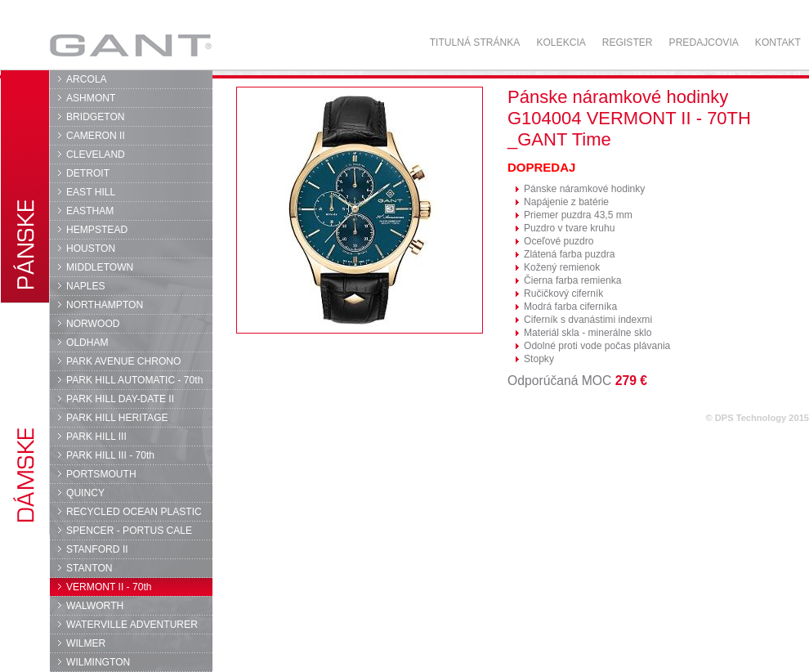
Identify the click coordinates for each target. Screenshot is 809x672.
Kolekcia (561, 43)
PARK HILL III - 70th (110, 455)
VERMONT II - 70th (109, 587)
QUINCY (85, 493)
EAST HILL (91, 192)
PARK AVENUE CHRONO (124, 361)
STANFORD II (97, 549)
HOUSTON (91, 249)
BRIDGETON (96, 117)
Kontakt (778, 43)
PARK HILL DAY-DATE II (120, 399)
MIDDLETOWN (100, 267)
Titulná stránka (475, 43)
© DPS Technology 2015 (757, 418)
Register (628, 43)
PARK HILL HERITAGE (117, 418)
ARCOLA (87, 79)
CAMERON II (96, 136)
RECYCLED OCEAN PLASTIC (134, 512)
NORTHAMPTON (105, 305)
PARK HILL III (96, 437)
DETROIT (88, 173)
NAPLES (86, 286)
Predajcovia (704, 43)
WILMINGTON (98, 662)
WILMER (86, 643)
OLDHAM (87, 343)
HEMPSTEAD (97, 230)
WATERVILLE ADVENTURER (132, 625)
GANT (130, 45)
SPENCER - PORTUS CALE (129, 531)
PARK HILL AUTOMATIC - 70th (134, 380)
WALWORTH (95, 606)
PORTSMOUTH (101, 474)
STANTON (89, 568)
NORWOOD (93, 324)
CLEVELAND (96, 155)
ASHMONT (91, 98)
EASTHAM (90, 211)
